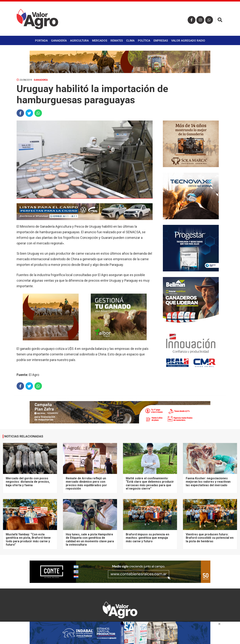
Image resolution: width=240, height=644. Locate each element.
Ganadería (59, 41)
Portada (41, 41)
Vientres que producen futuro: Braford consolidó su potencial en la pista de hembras (210, 538)
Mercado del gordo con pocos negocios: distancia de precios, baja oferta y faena (28, 482)
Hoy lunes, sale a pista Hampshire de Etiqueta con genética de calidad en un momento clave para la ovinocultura (90, 539)
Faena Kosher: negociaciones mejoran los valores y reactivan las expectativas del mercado (208, 482)
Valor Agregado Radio (188, 41)
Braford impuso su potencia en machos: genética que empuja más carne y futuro (147, 538)
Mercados (100, 41)
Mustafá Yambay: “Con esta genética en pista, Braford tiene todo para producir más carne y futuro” (28, 539)
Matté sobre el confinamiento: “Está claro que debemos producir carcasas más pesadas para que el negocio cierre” (150, 483)
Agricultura (79, 41)
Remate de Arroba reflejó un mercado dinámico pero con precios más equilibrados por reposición (86, 483)
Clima (130, 41)
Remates (117, 41)
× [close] (219, 624)
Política (144, 41)
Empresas (161, 41)
